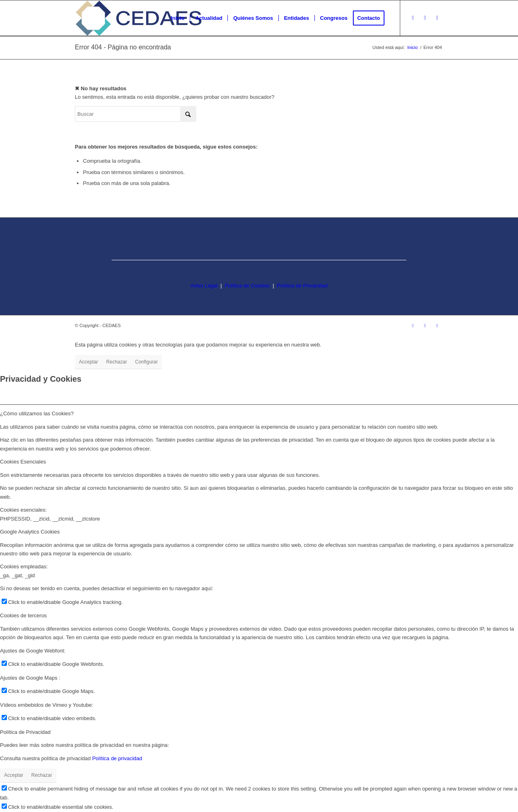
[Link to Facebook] (425, 18)
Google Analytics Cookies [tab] (30, 532)
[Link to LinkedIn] (437, 18)
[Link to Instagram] (413, 18)
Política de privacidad (117, 758)
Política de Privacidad (302, 286)
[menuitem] (178, 18)
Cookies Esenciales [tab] (23, 462)
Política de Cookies (247, 286)
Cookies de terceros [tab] (23, 615)
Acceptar (88, 362)
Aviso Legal (204, 286)
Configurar (146, 362)
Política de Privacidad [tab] (25, 732)
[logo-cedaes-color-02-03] (139, 18)
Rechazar (116, 362)
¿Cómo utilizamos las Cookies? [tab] (37, 413)
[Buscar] (136, 114)
